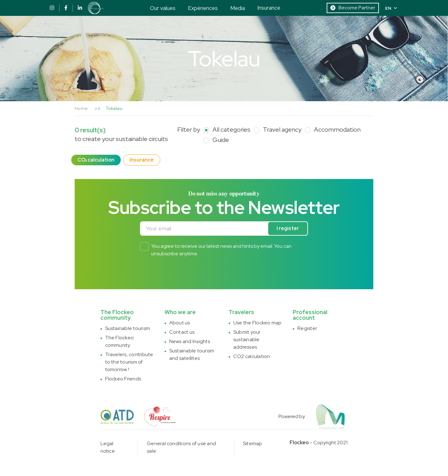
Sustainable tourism (128, 328)
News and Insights (190, 341)
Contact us (182, 332)
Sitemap (253, 443)
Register (307, 328)
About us (180, 323)
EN (391, 8)
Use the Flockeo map (258, 323)
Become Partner (353, 8)
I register (288, 228)
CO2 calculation (252, 356)
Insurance (269, 8)
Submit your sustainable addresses (247, 339)
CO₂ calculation (96, 160)
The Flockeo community (120, 341)
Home (81, 108)
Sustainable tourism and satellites (192, 354)
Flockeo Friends (123, 379)
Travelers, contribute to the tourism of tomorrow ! (129, 362)
